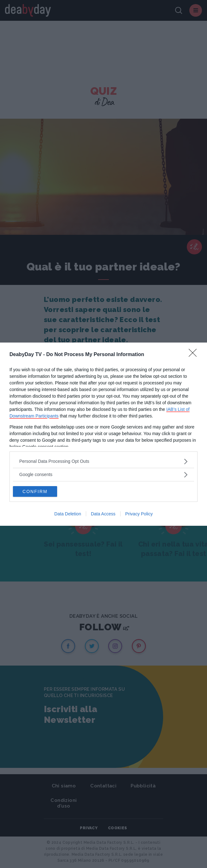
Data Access (103, 514)
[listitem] (103, 461)
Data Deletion (68, 514)
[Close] (195, 355)
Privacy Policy (139, 514)
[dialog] (103, 434)
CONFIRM (35, 491)
